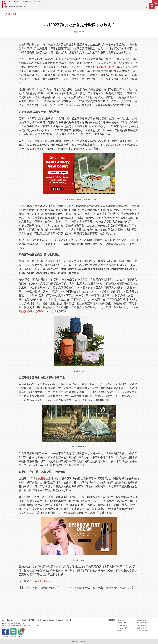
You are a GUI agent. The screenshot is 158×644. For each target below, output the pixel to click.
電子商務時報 (42, 581)
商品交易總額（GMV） (32, 311)
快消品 (42, 478)
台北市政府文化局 (142, 623)
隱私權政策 (75, 641)
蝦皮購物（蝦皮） (106, 67)
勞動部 (119, 631)
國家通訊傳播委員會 (123, 625)
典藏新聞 (11, 14)
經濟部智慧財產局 (142, 628)
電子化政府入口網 (142, 620)
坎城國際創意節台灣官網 (144, 631)
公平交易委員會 (141, 625)
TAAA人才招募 (121, 620)
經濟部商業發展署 (122, 628)
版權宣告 (84, 641)
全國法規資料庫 (121, 623)
